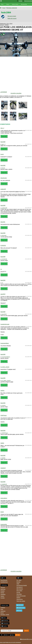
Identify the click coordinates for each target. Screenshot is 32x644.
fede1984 (3, 142)
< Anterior (3, 92)
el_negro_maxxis (5, 367)
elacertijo (3, 222)
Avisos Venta (15, 4)
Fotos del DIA (20, 599)
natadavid (3, 468)
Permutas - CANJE (5, 615)
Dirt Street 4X (20, 587)
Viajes (18, 584)
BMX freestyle (20, 589)
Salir (18, 635)
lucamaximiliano (5, 343)
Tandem (2, 596)
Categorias (3, 611)
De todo (18, 592)
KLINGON (3, 246)
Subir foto (20, 605)
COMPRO (3, 608)
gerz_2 (2, 128)
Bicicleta (4, 585)
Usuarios (4, 626)
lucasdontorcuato (5, 324)
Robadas (3, 591)
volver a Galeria (16, 93)
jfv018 (2, 512)
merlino (2, 391)
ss (1, 269)
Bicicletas (3, 7)
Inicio (6, 635)
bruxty (2, 154)
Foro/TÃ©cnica (4, 580)
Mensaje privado (12, 16)
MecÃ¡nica (3, 589)
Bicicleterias (5, 621)
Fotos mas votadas (21, 601)
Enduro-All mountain (21, 596)
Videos (10, 7)
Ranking (18, 598)
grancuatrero (4, 498)
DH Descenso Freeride (22, 585)
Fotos (8, 4)
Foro (2, 4)
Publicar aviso (21, 608)
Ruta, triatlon (19, 591)
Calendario (3, 594)
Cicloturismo (5, 623)
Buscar (2, 613)
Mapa (12, 635)
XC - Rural (19, 580)
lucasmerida (4, 524)
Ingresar (20, 1)
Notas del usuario (12, 18)
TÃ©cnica (3, 587)
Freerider (3, 598)
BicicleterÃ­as (24, 4)
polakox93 (3, 189)
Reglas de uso (9, 642)
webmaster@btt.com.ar (26, 639)
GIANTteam (4, 415)
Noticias (2, 593)
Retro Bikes (19, 594)
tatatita (2, 443)
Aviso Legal (3, 642)
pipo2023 (3, 294)
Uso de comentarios (17, 642)
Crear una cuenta (28, 1)
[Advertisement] (16, 74)
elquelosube (4, 178)
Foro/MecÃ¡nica (4, 582)
